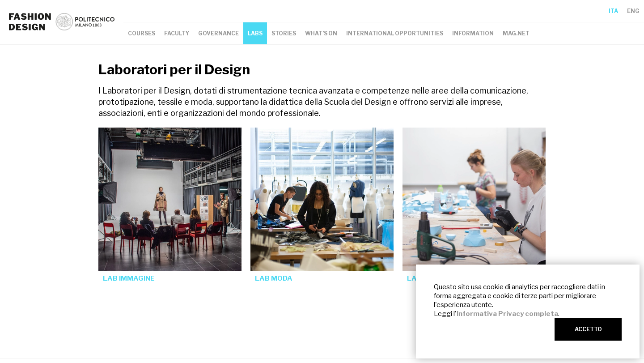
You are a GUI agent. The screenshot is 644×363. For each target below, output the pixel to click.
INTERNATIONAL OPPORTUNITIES (395, 33)
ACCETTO (588, 329)
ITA (613, 11)
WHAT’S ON (321, 33)
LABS (255, 33)
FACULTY (177, 33)
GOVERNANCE (218, 33)
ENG (633, 11)
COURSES (142, 33)
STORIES (284, 33)
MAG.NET (516, 33)
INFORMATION (473, 33)
